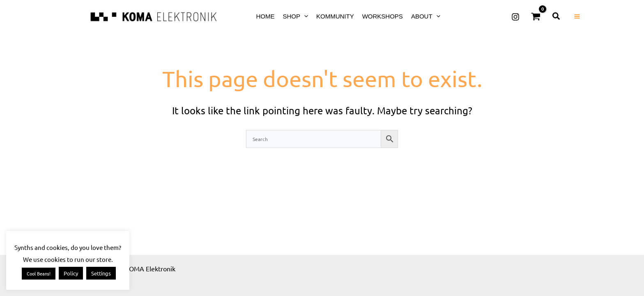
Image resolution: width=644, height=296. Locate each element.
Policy (71, 273)
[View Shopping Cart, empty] (536, 16)
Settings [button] (101, 273)
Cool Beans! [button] (39, 273)
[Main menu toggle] (577, 16)
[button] (304, 16)
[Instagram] (515, 17)
